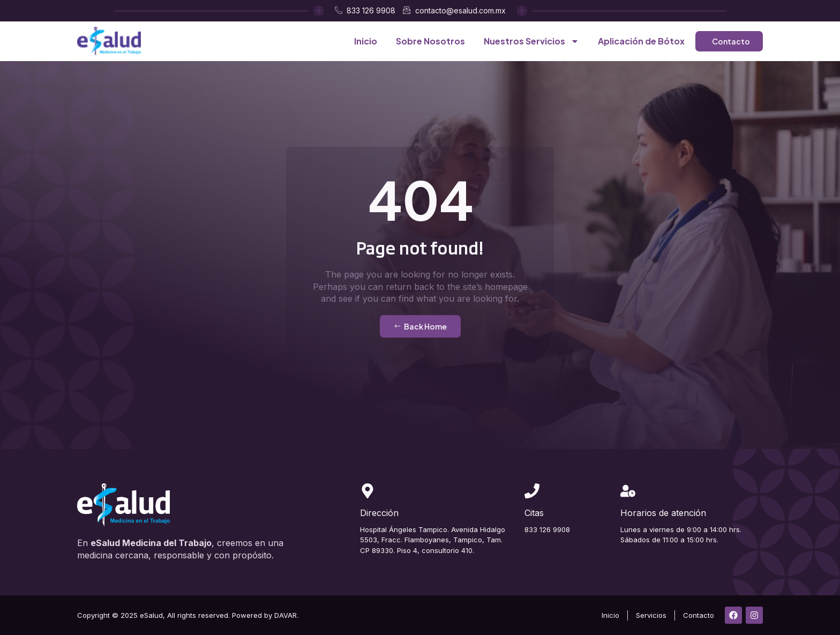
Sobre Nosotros (430, 41)
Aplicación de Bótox (641, 41)
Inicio (366, 41)
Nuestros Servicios (531, 41)
